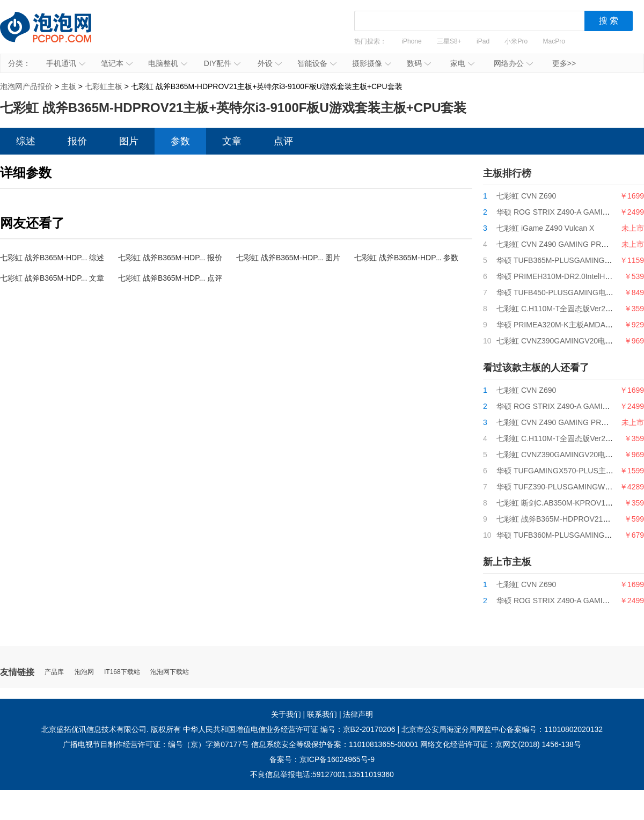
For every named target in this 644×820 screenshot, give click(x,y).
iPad (483, 41)
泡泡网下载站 (170, 672)
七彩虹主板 (104, 86)
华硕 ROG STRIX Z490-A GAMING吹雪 (563, 212)
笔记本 (117, 63)
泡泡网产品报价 (56, 35)
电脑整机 (168, 63)
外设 (270, 63)
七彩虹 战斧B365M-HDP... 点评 (170, 278)
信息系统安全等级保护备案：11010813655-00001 (335, 744)
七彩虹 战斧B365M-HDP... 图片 (288, 258)
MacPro (554, 41)
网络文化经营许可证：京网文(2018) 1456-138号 (501, 744)
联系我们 (322, 714)
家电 (462, 63)
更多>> (564, 63)
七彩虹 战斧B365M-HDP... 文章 (52, 278)
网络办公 (513, 63)
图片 (129, 141)
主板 (69, 86)
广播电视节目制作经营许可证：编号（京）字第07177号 (156, 744)
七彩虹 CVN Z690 (526, 196)
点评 (283, 141)
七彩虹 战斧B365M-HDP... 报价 (170, 258)
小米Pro (516, 41)
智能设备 (317, 63)
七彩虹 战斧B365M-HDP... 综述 (52, 258)
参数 (180, 141)
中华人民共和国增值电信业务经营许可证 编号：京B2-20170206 (289, 729)
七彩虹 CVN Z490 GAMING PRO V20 (559, 244)
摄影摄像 (372, 63)
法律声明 (358, 714)
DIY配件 (222, 63)
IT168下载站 (122, 672)
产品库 (54, 672)
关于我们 (286, 714)
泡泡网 (84, 672)
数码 (419, 63)
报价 (77, 141)
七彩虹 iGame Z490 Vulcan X (545, 228)
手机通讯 (66, 63)
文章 (232, 141)
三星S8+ (449, 41)
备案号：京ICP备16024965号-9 (322, 759)
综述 (26, 141)
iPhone (411, 41)
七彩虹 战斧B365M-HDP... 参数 (406, 258)
